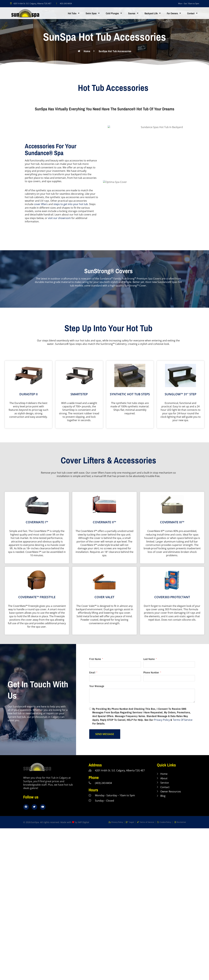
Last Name (149, 659)
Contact (192, 13)
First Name (95, 659)
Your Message (97, 686)
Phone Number (151, 672)
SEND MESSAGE (105, 734)
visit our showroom (59, 218)
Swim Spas (93, 13)
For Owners (174, 13)
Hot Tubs (74, 13)
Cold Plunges (114, 13)
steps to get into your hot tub (71, 204)
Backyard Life (153, 13)
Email (92, 672)
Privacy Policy (162, 720)
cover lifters (41, 204)
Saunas (133, 13)
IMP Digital (84, 822)
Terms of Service (183, 720)
